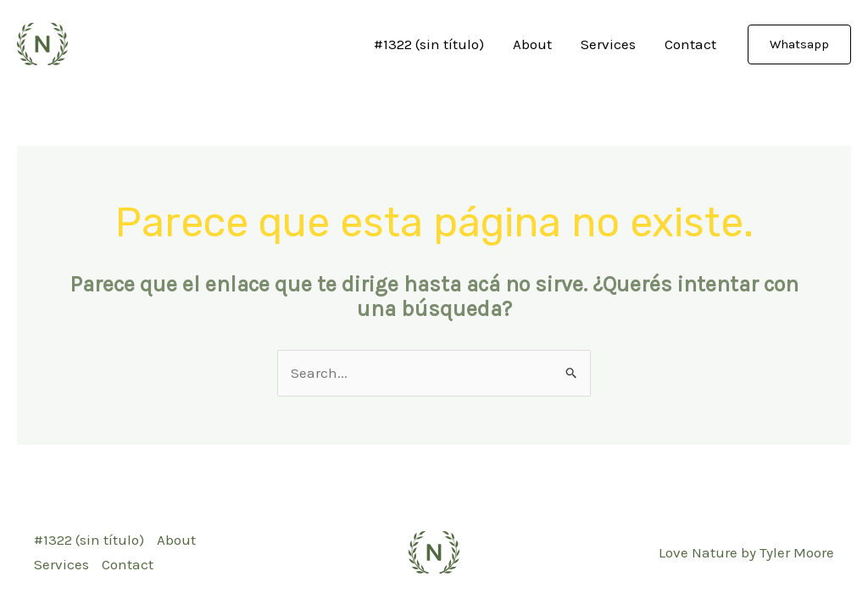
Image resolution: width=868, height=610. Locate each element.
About (532, 44)
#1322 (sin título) (429, 44)
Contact (690, 44)
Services (608, 44)
